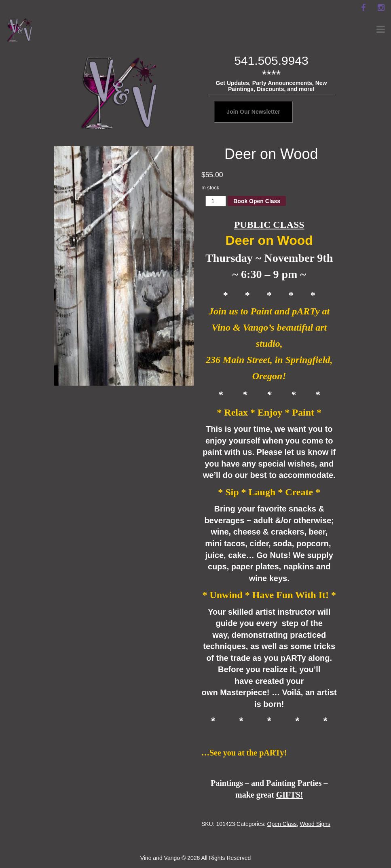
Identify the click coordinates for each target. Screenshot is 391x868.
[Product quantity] (216, 201)
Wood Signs (315, 824)
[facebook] (363, 8)
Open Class (282, 824)
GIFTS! (290, 795)
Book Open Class (257, 201)
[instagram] (381, 8)
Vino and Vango (160, 858)
